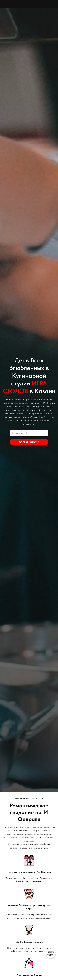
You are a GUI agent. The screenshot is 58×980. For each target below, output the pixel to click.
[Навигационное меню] (54, 4)
